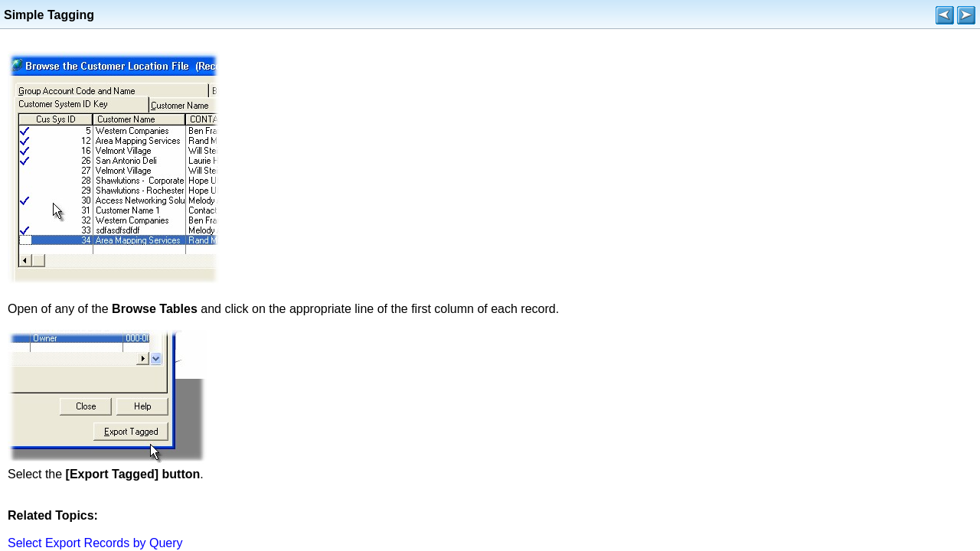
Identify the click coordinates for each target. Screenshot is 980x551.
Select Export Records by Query (95, 543)
